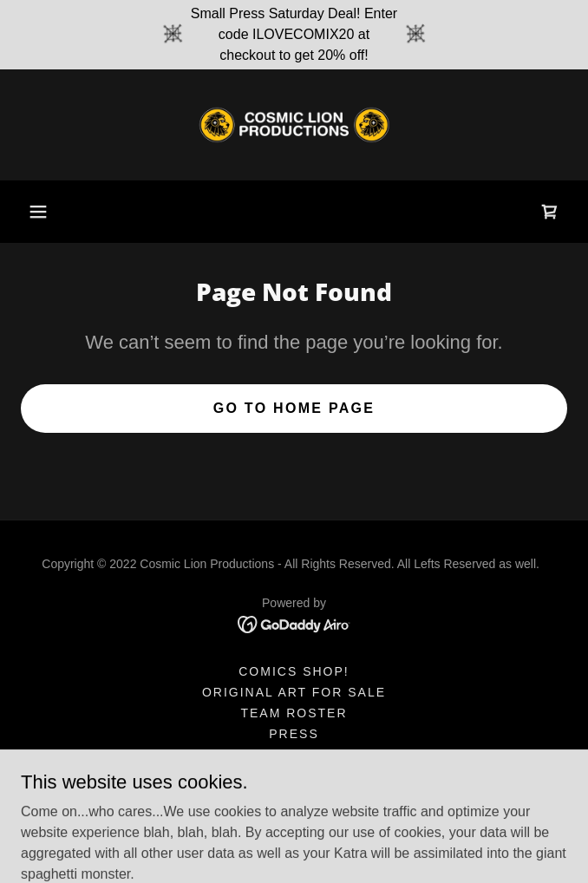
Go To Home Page (294, 408)
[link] (294, 125)
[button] (38, 212)
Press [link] (294, 734)
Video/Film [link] (294, 775)
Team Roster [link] (294, 713)
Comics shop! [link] (294, 671)
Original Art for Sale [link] (294, 692)
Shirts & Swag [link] (294, 755)
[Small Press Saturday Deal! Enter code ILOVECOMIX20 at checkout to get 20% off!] (294, 35)
